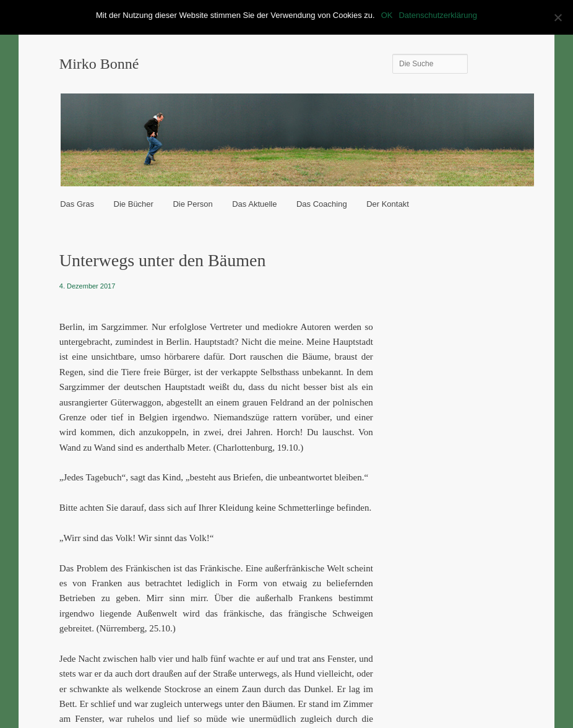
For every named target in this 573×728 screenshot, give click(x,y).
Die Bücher (134, 204)
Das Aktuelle (254, 204)
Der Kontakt (388, 204)
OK (387, 15)
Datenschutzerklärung (437, 15)
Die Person (192, 204)
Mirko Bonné (99, 64)
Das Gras (77, 204)
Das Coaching (322, 204)
